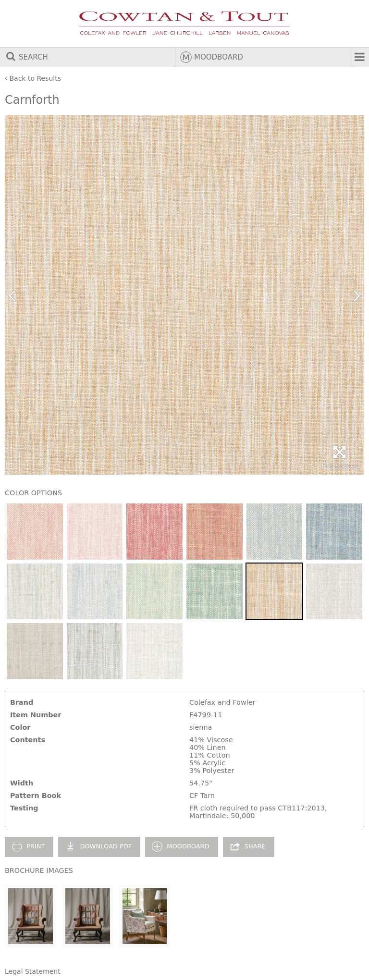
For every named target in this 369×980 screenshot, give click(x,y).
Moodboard (212, 57)
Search (26, 57)
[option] (184, 295)
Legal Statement (33, 971)
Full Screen (340, 458)
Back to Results (33, 78)
